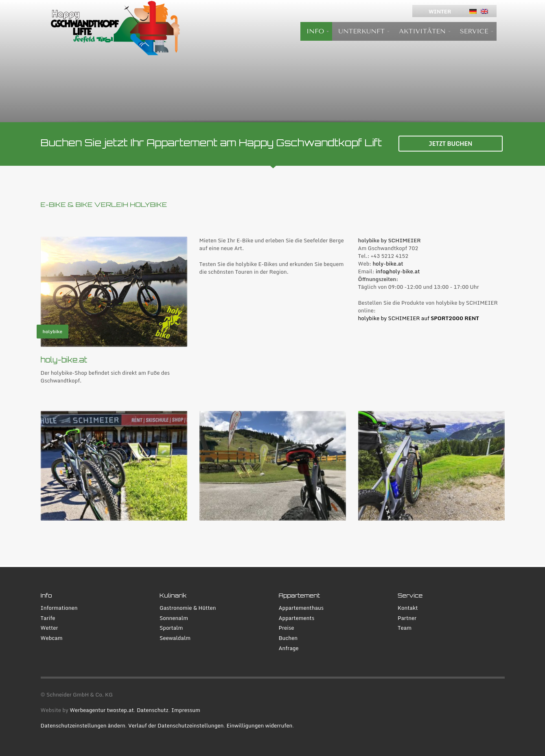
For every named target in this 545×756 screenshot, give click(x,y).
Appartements (297, 618)
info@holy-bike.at (398, 271)
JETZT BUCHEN (450, 144)
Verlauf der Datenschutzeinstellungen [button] (176, 725)
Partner (407, 618)
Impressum (186, 710)
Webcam (52, 638)
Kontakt (408, 608)
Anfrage (289, 648)
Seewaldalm (175, 638)
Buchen (288, 638)
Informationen (59, 608)
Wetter (49, 628)
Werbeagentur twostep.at (102, 710)
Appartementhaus (301, 608)
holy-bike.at (388, 264)
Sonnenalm (174, 618)
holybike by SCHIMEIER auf (419, 318)
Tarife (48, 618)
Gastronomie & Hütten (188, 608)
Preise (287, 628)
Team (405, 628)
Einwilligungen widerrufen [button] (259, 725)
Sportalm (171, 628)
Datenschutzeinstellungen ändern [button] (83, 725)
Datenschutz (153, 710)
